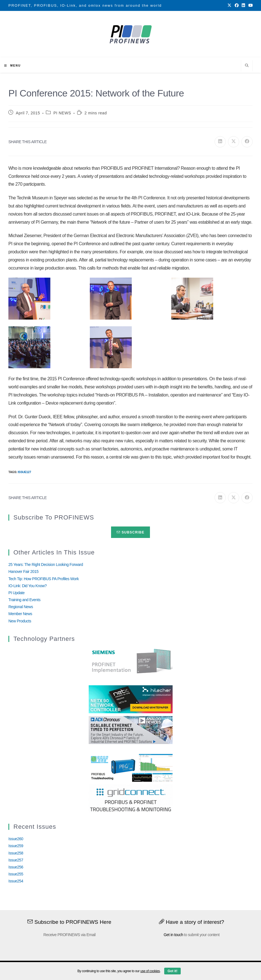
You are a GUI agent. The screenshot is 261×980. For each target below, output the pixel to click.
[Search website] (247, 66)
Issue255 (16, 874)
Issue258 (16, 853)
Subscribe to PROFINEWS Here (69, 922)
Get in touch (173, 935)
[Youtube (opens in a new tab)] (250, 6)
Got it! (172, 971)
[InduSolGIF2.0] (131, 768)
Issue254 (16, 881)
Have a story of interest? (191, 922)
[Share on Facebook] (247, 142)
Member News (20, 614)
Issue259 (16, 846)
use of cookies (150, 971)
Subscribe (130, 532)
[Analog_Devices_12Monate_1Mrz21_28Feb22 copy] (131, 730)
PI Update (17, 593)
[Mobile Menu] (12, 66)
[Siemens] (131, 661)
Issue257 (16, 860)
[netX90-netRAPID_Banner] (131, 699)
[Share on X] (234, 142)
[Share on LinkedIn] (220, 142)
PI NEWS (62, 113)
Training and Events (24, 600)
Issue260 (16, 839)
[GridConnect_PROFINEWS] (131, 798)
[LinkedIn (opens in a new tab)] (243, 6)
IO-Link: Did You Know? (28, 586)
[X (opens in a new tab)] (229, 6)
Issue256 (16, 867)
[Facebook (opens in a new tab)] (237, 6)
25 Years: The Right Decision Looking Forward (46, 565)
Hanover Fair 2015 (23, 572)
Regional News (21, 607)
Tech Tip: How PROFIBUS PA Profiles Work (44, 579)
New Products (20, 621)
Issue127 (24, 472)
